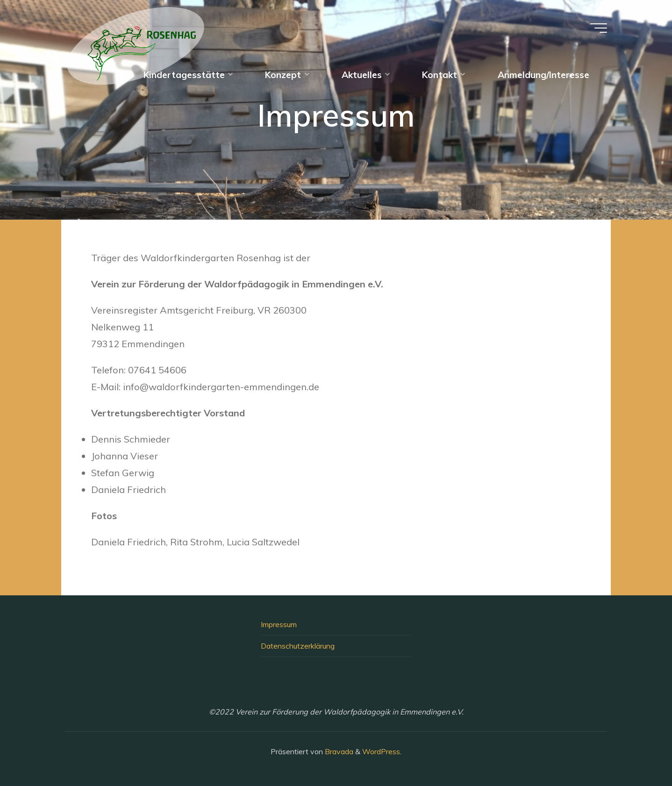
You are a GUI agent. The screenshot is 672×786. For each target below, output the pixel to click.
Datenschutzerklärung (298, 646)
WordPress (381, 751)
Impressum (279, 624)
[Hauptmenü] (599, 28)
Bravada (338, 751)
